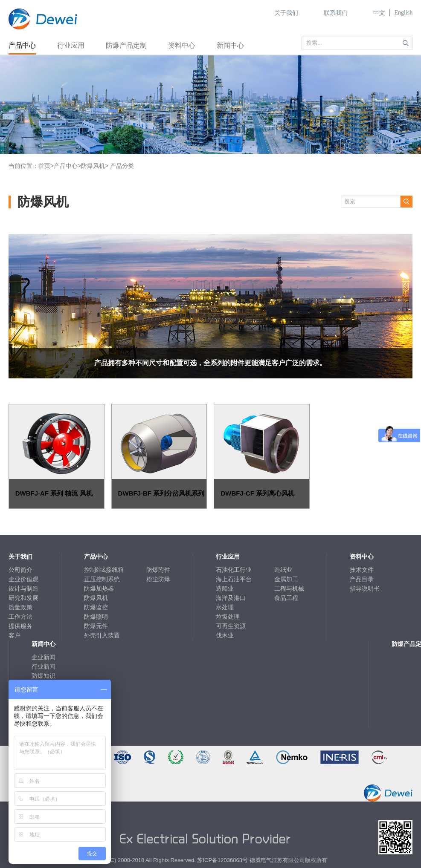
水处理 (225, 607)
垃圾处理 (228, 617)
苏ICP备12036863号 (222, 860)
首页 (44, 166)
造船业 (225, 588)
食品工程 (286, 598)
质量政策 (20, 607)
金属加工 (286, 579)
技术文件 (362, 570)
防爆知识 (44, 676)
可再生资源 (231, 626)
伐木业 (225, 635)
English (403, 13)
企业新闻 (44, 657)
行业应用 (71, 45)
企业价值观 (23, 579)
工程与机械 (289, 588)
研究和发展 (23, 598)
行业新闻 (44, 666)
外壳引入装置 (102, 635)
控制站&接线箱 (104, 570)
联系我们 (336, 13)
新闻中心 (230, 45)
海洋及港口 (231, 598)
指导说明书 (365, 588)
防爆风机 (93, 166)
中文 (379, 13)
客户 (15, 635)
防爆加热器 (99, 588)
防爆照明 (96, 617)
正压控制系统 (102, 579)
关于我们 (286, 13)
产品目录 (362, 579)
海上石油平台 (234, 579)
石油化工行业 (234, 570)
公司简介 (20, 570)
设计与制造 (23, 588)
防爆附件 (158, 570)
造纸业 (283, 570)
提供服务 (20, 626)
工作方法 (20, 617)
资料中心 (182, 45)
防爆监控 (96, 607)
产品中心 (22, 45)
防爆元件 (96, 626)
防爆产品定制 (126, 45)
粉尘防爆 (158, 579)
